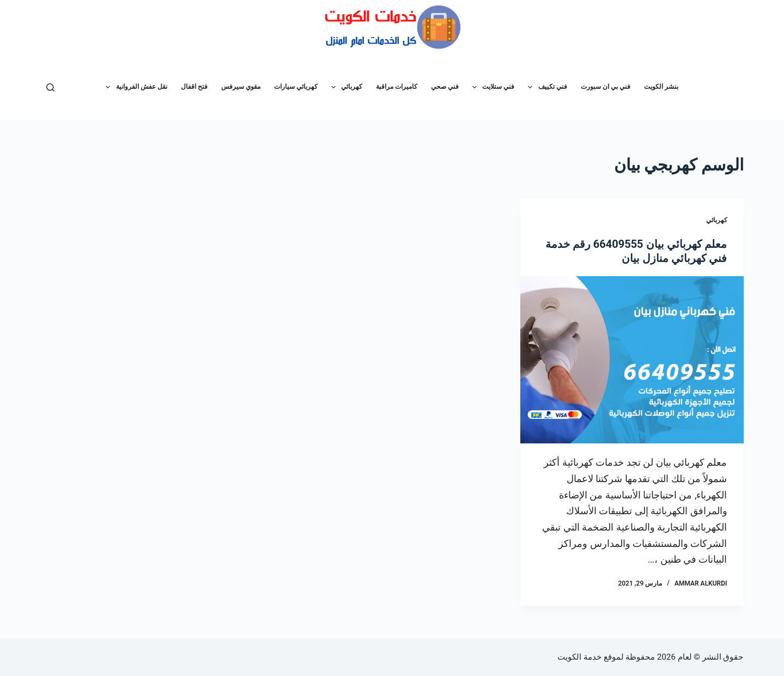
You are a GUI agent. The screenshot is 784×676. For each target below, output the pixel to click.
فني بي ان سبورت (606, 87)
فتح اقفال (194, 87)
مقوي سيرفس (241, 87)
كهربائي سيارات (296, 87)
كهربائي (345, 87)
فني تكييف (545, 87)
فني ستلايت (491, 87)
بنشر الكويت (661, 87)
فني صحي (445, 87)
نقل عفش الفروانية (134, 87)
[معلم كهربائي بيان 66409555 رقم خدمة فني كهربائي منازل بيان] (632, 360)
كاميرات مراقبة (397, 87)
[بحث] (50, 87)
